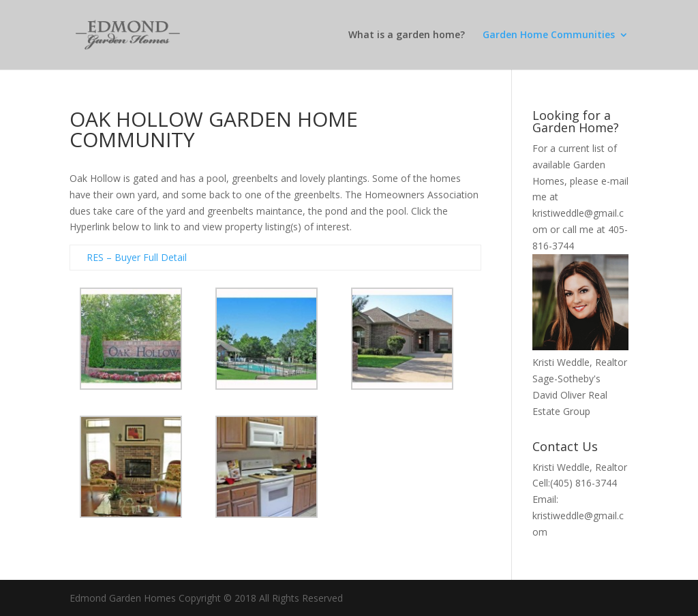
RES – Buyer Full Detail (137, 257)
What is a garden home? (407, 35)
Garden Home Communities (549, 35)
